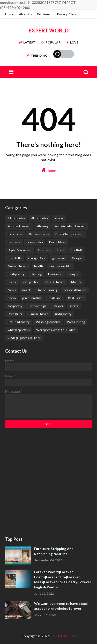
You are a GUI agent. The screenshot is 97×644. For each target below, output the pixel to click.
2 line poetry (16, 218)
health (39, 266)
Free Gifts (15, 258)
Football (76, 250)
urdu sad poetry (19, 322)
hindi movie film (61, 266)
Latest (27, 42)
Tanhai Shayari (39, 314)
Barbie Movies (39, 234)
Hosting (36, 274)
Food (61, 250)
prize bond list (32, 298)
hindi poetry (16, 274)
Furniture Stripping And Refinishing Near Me (54, 551)
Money (76, 282)
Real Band (55, 298)
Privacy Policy (67, 14)
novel (26, 290)
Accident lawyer (19, 226)
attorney (42, 226)
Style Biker (15, 314)
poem (12, 298)
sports (74, 306)
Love (72, 42)
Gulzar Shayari (18, 266)
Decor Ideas (57, 242)
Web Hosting (76, 322)
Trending (37, 55)
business (14, 242)
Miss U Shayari (55, 282)
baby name (15, 234)
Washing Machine (48, 322)
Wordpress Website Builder (56, 330)
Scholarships (38, 306)
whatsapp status (19, 330)
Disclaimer (44, 14)
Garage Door (37, 258)
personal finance (75, 290)
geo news (59, 258)
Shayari (58, 306)
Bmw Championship (69, 234)
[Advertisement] (48, 482)
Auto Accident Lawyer (70, 226)
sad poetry (15, 306)
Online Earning (47, 290)
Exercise (44, 250)
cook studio (35, 242)
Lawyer (74, 274)
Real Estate (76, 298)
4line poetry (40, 218)
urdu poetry (63, 314)
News (12, 290)
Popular (51, 42)
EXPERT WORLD (49, 30)
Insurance (55, 274)
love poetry (30, 282)
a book (59, 218)
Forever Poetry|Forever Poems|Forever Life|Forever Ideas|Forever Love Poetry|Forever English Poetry (63, 580)
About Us (25, 14)
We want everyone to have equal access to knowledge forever (61, 606)
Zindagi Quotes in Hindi (24, 338)
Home (10, 14)
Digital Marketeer (20, 250)
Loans (12, 282)
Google (77, 258)
